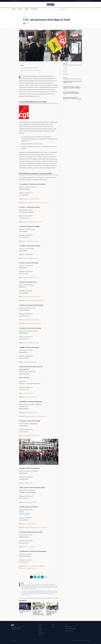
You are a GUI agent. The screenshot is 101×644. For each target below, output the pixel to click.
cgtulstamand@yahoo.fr (30, 502)
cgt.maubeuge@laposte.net (31, 413)
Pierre (27, 23)
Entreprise (20, 9)
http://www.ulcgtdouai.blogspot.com (34, 300)
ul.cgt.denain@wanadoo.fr (30, 277)
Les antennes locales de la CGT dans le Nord (31, 70)
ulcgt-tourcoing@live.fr (30, 547)
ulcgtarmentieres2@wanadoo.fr (32, 199)
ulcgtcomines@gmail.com (30, 258)
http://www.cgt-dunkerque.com (33, 323)
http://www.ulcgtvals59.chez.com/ (28, 568)
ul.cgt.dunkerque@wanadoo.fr (31, 320)
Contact (53, 627)
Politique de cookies (69, 631)
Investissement (34, 9)
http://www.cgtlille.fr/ (30, 397)
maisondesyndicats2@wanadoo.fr (32, 222)
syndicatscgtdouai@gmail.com (31, 297)
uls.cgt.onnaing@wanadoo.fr (31, 436)
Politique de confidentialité (70, 629)
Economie (14, 9)
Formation (27, 9)
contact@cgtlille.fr (28, 393)
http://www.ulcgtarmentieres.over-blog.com (37, 203)
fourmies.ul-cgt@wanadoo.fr (31, 343)
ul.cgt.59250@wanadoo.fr (30, 362)
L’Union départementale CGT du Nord (30, 68)
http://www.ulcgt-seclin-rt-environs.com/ (36, 527)
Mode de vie (41, 635)
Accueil (25, 14)
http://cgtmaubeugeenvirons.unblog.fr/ (35, 416)
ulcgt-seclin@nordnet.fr (30, 524)
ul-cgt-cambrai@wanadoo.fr (31, 241)
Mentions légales (69, 627)
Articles (29, 14)
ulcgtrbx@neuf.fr (28, 483)
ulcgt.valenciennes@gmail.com (31, 566)
